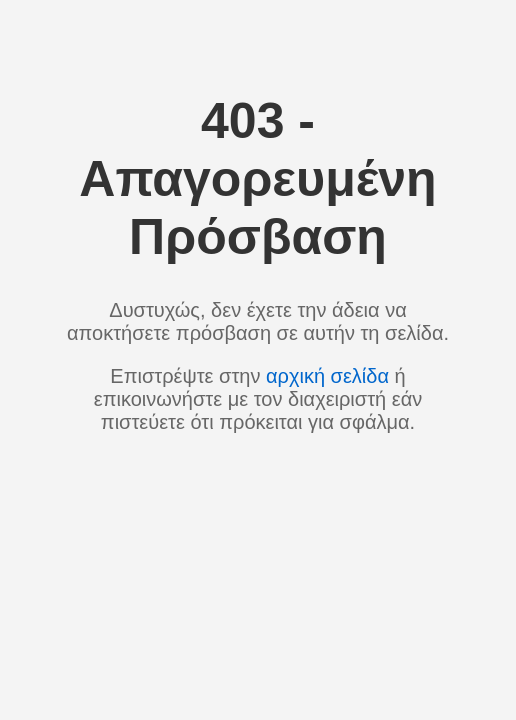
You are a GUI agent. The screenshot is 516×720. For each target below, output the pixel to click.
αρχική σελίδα (327, 376)
